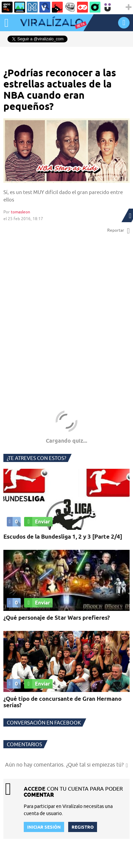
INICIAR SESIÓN (124, 23)
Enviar (37, 522)
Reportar (118, 230)
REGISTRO (83, 827)
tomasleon (21, 212)
